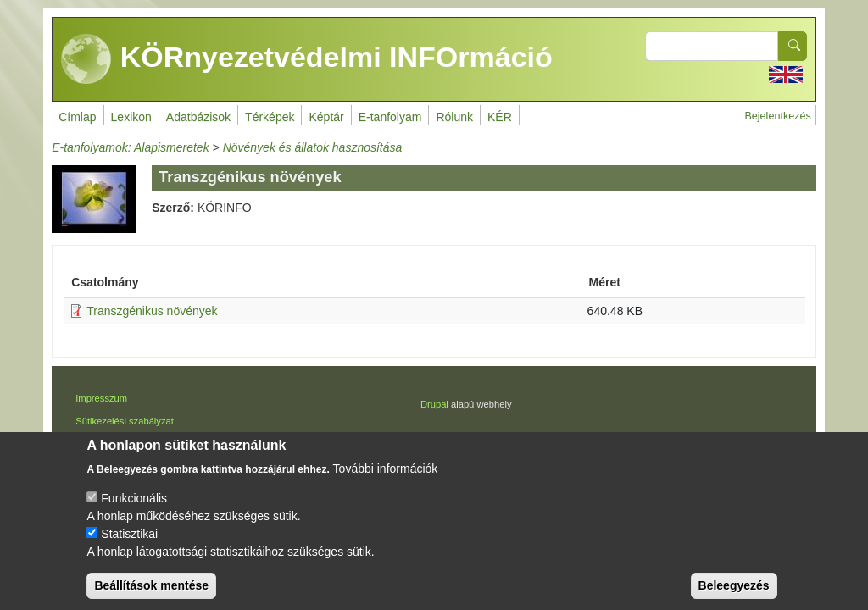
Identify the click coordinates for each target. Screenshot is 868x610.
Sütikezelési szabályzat (125, 421)
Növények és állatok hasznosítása (313, 147)
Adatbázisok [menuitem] (198, 117)
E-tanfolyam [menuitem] (390, 117)
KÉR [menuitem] (500, 117)
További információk (386, 480)
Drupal (434, 404)
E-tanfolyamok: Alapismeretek (130, 147)
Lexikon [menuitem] (131, 117)
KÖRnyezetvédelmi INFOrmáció (307, 59)
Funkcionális (134, 510)
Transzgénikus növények (152, 311)
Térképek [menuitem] (270, 117)
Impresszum (101, 398)
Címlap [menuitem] (77, 117)
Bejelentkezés (777, 116)
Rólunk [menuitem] (454, 117)
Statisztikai (129, 546)
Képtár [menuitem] (326, 117)
